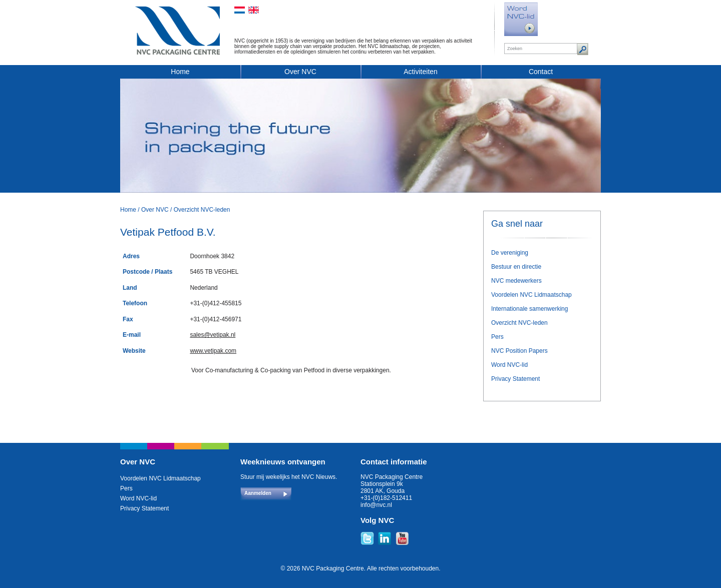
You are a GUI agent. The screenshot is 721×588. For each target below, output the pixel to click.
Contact (541, 72)
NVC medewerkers (516, 281)
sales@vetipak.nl (213, 335)
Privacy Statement (515, 379)
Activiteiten (421, 72)
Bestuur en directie (516, 267)
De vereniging (510, 253)
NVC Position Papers (519, 351)
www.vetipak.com (213, 351)
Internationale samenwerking (529, 309)
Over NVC (300, 72)
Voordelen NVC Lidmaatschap (531, 295)
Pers (497, 337)
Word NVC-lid (509, 365)
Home (180, 72)
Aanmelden (258, 493)
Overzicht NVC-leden (202, 210)
